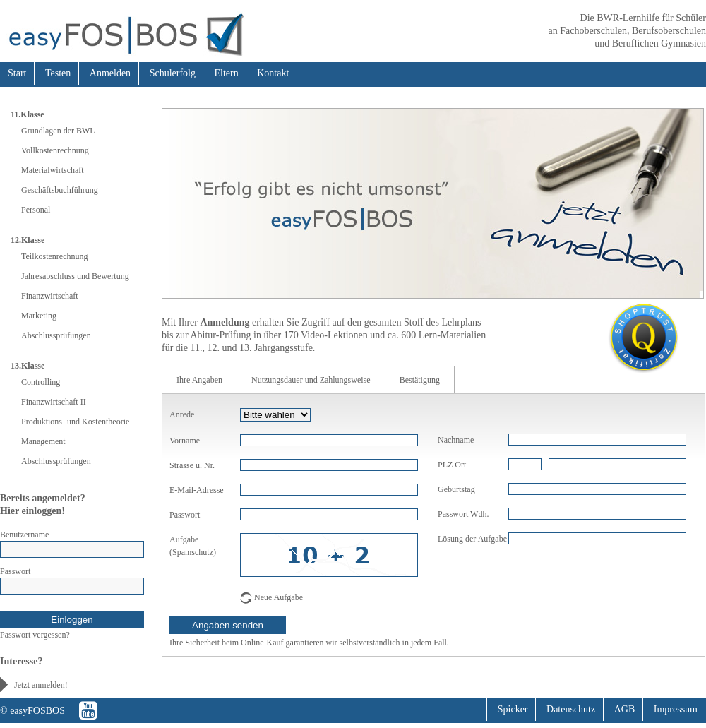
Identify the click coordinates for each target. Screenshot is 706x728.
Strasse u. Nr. (192, 465)
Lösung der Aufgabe (472, 539)
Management (43, 441)
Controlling (41, 382)
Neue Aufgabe (279, 597)
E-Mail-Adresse (197, 490)
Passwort (15, 571)
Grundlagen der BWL (58, 131)
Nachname (456, 440)
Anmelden (110, 73)
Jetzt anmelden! (41, 685)
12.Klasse (28, 240)
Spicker (513, 709)
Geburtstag (456, 489)
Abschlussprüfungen (56, 335)
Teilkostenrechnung (54, 256)
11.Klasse (28, 114)
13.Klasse (28, 366)
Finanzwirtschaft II (54, 402)
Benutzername (24, 535)
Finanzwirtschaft (50, 296)
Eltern (226, 73)
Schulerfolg (173, 73)
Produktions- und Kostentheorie (75, 422)
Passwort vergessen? (35, 635)
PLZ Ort (452, 465)
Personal (36, 210)
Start (17, 73)
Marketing (39, 316)
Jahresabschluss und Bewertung (75, 276)
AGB (625, 709)
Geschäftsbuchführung (60, 190)
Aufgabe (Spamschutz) (193, 546)
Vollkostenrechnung (55, 150)
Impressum (676, 709)
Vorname (185, 441)
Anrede (182, 414)
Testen (58, 73)
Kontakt (273, 73)
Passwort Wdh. (463, 514)
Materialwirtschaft (53, 170)
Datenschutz (571, 709)
